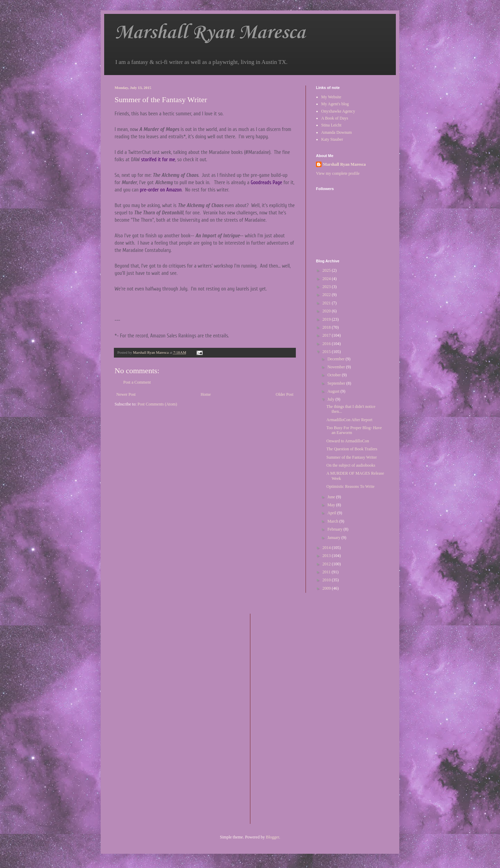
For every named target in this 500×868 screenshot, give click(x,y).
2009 (327, 588)
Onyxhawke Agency (338, 111)
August (334, 391)
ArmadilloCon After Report (349, 420)
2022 (327, 295)
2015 (327, 352)
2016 (327, 344)
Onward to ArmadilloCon (348, 441)
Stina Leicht (331, 125)
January (334, 538)
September (337, 383)
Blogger (273, 837)
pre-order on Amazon (161, 190)
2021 (327, 303)
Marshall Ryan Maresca (210, 33)
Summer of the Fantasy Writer (352, 457)
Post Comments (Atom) (157, 404)
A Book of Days (335, 118)
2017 (327, 335)
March (333, 521)
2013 (327, 556)
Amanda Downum (336, 132)
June (332, 497)
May (332, 505)
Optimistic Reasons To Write (351, 486)
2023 (327, 287)
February (335, 529)
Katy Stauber (332, 139)
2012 (327, 564)
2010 (327, 580)
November (337, 367)
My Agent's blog (335, 104)
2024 (327, 279)
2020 (327, 311)
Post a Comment (137, 382)
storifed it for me (158, 160)
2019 (327, 319)
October (335, 375)
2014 (327, 548)
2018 (327, 327)
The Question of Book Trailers (352, 449)
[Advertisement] (283, 718)
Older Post (285, 394)
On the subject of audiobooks (351, 465)
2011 (327, 572)
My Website (331, 97)
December (336, 359)
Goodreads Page (266, 183)
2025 (327, 270)
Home (206, 394)
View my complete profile (338, 173)
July (331, 399)
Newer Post (126, 394)
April (332, 513)
